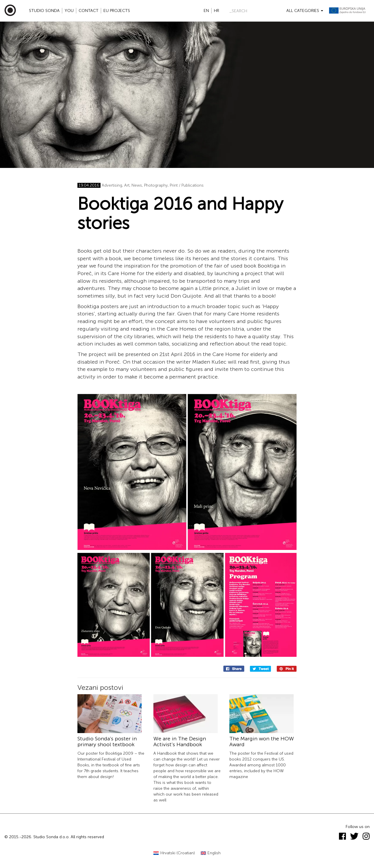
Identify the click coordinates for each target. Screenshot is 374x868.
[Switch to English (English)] (211, 853)
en (206, 11)
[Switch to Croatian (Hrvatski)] (174, 853)
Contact (89, 11)
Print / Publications (187, 185)
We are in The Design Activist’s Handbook (180, 742)
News (137, 185)
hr (217, 11)
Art (127, 185)
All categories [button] (305, 11)
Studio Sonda (44, 11)
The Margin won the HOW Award (262, 742)
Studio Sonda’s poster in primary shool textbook (107, 742)
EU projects (117, 11)
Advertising (112, 185)
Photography (156, 185)
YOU (69, 11)
